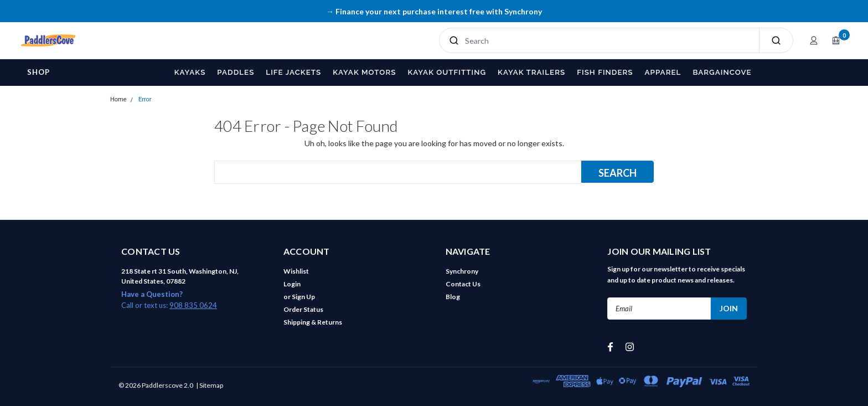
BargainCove (722, 72)
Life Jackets (293, 72)
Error (145, 99)
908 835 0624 (193, 305)
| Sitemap (210, 385)
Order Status (303, 309)
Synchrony (462, 271)
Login (292, 284)
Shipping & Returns (313, 322)
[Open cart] (836, 40)
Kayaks (190, 72)
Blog (453, 297)
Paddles (236, 72)
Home (118, 99)
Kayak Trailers (531, 72)
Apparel (663, 72)
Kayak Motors (364, 72)
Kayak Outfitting (447, 72)
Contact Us (463, 284)
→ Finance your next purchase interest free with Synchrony (434, 11)
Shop (38, 72)
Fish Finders (605, 72)
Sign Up (303, 297)
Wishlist (296, 271)
